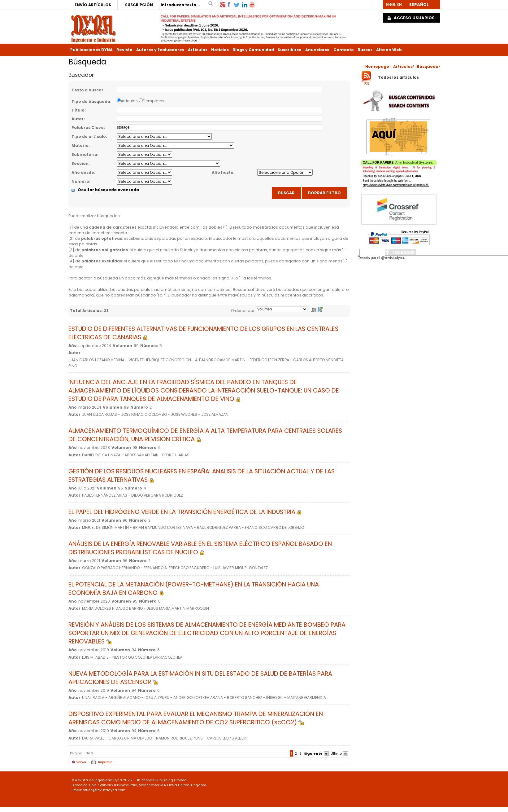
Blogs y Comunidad (253, 50)
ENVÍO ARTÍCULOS (93, 5)
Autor (78, 119)
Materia (80, 145)
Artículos (198, 50)
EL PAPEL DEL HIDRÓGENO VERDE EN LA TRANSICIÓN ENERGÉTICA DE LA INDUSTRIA (185, 512)
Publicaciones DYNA (91, 50)
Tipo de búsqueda (91, 101)
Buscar (365, 50)
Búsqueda (428, 66)
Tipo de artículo (89, 136)
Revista (124, 50)
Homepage (377, 66)
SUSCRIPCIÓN (139, 5)
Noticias (220, 50)
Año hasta (223, 172)
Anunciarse (317, 50)
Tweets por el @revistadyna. (382, 258)
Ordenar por (243, 311)
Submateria (84, 154)
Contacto (344, 50)
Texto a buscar (87, 90)
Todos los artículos (398, 78)
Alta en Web (389, 50)
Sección (80, 163)
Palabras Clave (88, 127)
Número (80, 181)
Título (78, 110)
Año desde (83, 172)
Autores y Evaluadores (160, 50)
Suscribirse (290, 50)
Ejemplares (154, 101)
